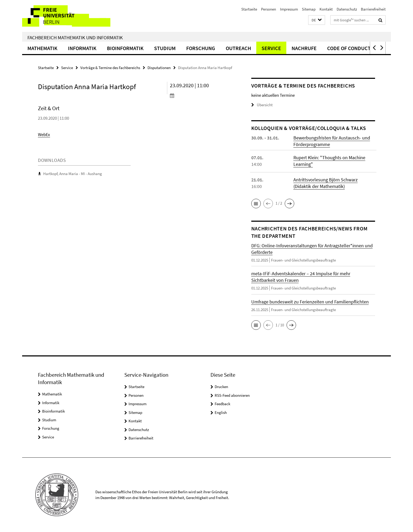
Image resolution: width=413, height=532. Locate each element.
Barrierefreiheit (373, 9)
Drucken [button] (221, 387)
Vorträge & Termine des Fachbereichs (110, 68)
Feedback (222, 404)
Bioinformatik (125, 48)
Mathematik (42, 48)
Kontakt (326, 9)
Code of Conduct (349, 48)
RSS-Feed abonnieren (232, 395)
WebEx (44, 134)
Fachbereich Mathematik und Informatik (75, 37)
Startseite (249, 9)
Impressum (289, 9)
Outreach (238, 48)
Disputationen (159, 68)
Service (271, 48)
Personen (269, 9)
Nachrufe (304, 48)
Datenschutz (347, 9)
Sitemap (309, 9)
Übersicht (262, 105)
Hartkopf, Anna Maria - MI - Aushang (73, 174)
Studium (165, 48)
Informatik (82, 48)
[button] (317, 20)
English (221, 412)
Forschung (201, 48)
